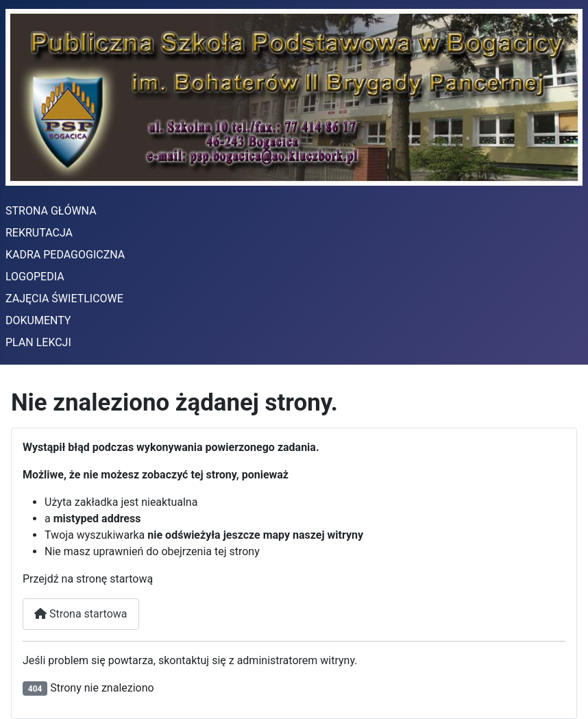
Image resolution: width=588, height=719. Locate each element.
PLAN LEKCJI (38, 342)
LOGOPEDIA (35, 277)
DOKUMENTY (38, 320)
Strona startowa (81, 614)
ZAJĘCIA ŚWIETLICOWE (64, 298)
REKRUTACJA (39, 233)
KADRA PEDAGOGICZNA (65, 255)
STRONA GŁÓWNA (51, 211)
